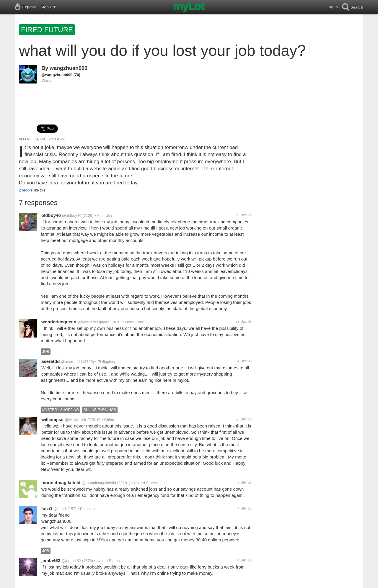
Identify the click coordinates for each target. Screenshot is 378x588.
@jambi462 (71, 561)
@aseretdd (70, 362)
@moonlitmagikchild (99, 483)
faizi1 (47, 508)
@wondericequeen (93, 322)
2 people (26, 190)
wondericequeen (59, 322)
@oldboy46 (72, 216)
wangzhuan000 (69, 68)
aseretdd (51, 361)
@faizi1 (60, 509)
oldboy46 (51, 215)
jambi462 (51, 560)
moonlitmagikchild (61, 483)
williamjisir (53, 419)
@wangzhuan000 (57, 75)
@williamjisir (76, 420)
